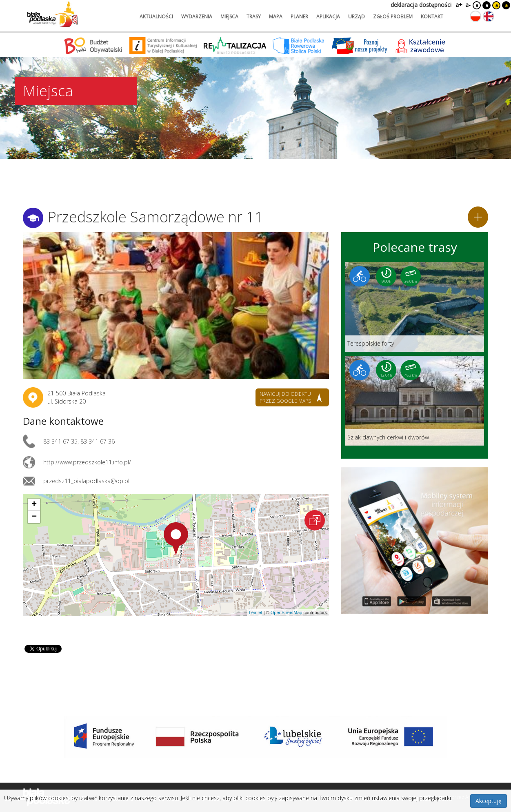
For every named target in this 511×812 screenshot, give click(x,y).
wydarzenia (197, 17)
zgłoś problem (393, 17)
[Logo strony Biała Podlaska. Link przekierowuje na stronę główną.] (52, 14)
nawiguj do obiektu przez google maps (285, 397)
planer (299, 17)
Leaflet (256, 612)
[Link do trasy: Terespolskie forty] (415, 307)
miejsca (229, 17)
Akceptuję (489, 801)
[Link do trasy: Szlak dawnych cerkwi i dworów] (415, 401)
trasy (254, 17)
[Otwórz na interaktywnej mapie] (315, 520)
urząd (357, 17)
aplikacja (328, 17)
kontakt (432, 17)
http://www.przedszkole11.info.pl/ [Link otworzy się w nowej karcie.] (87, 462)
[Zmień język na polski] (475, 16)
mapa (276, 17)
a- (468, 5)
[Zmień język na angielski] (489, 16)
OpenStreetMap (287, 612)
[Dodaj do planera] (478, 217)
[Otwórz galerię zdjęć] (176, 306)
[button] (176, 539)
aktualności (156, 17)
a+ (458, 5)
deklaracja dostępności (421, 5)
